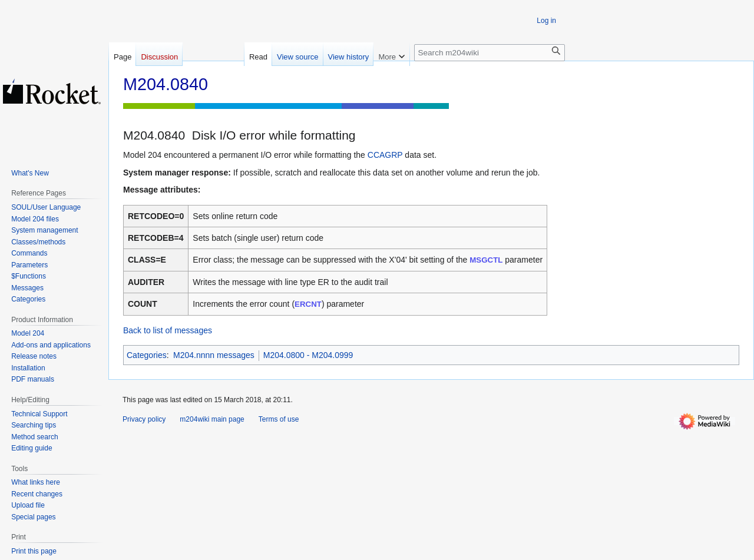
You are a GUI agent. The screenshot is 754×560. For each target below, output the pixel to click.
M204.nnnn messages (214, 355)
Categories (147, 355)
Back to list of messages (168, 330)
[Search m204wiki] (490, 53)
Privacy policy (144, 419)
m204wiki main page (212, 419)
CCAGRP (385, 155)
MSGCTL (486, 260)
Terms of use (279, 419)
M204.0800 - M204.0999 (308, 355)
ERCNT (308, 304)
